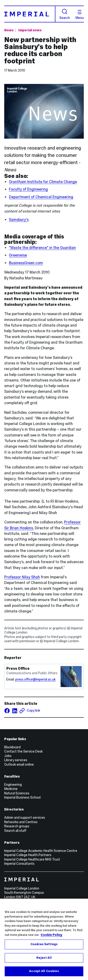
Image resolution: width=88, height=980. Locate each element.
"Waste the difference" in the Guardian (42, 248)
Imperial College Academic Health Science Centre (41, 851)
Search (65, 14)
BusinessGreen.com (26, 263)
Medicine (11, 789)
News (9, 30)
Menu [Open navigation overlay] (80, 15)
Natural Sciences (17, 793)
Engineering (13, 785)
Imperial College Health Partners (28, 855)
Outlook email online (19, 764)
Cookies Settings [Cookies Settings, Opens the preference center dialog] (44, 944)
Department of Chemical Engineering (41, 197)
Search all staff (15, 831)
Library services (16, 760)
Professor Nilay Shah (22, 577)
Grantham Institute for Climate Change (43, 182)
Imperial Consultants (19, 864)
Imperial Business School (22, 797)
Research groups (17, 826)
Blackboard (12, 747)
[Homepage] (30, 14)
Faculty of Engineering (28, 189)
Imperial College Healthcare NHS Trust (32, 859)
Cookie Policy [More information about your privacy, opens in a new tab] (51, 935)
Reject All (44, 958)
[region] (44, 939)
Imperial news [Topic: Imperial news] (30, 30)
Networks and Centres (21, 822)
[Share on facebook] (7, 711)
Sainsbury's (19, 220)
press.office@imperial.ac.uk (35, 679)
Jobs (8, 756)
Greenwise (18, 255)
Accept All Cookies (44, 971)
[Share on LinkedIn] (15, 711)
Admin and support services (25, 818)
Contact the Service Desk (23, 751)
